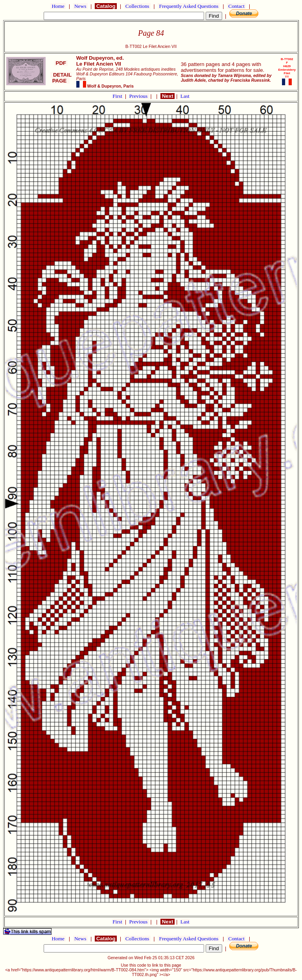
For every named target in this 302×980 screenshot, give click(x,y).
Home (58, 6)
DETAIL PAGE (61, 78)
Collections (137, 6)
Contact (236, 6)
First (118, 96)
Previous (139, 96)
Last (185, 96)
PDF (61, 63)
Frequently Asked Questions (189, 6)
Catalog (106, 6)
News (80, 6)
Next (168, 96)
